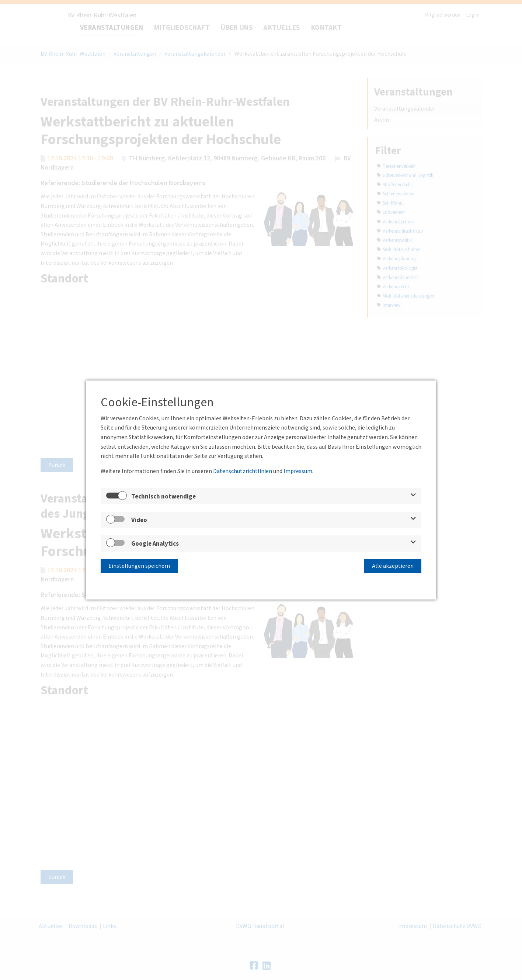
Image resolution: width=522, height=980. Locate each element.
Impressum (298, 471)
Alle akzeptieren (393, 566)
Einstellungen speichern (139, 566)
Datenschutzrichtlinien (243, 471)
